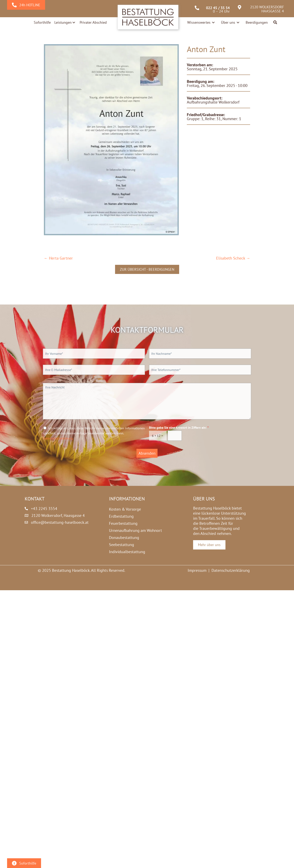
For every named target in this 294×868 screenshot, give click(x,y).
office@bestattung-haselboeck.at (60, 522)
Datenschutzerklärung (58, 438)
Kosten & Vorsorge (125, 509)
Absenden (147, 453)
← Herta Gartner (58, 258)
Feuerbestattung (123, 523)
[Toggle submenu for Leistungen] (74, 22)
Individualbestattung (127, 552)
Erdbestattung (121, 516)
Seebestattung (122, 545)
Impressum (197, 570)
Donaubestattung (124, 538)
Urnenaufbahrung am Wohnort (135, 530)
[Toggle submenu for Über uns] (238, 22)
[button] (275, 23)
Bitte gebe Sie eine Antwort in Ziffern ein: (179, 428)
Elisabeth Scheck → (233, 258)
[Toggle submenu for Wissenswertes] (213, 22)
